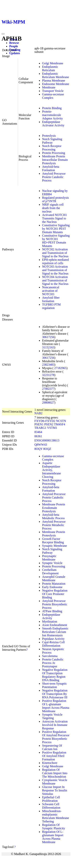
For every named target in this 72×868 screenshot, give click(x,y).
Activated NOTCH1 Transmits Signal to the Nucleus (54, 218)
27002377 (48, 389)
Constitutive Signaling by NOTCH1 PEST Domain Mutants (56, 229)
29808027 (48, 403)
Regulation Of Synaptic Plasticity (54, 827)
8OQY (38, 449)
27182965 (60, 368)
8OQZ (47, 449)
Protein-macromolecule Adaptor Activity (52, 115)
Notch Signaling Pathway (52, 141)
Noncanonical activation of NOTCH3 (51, 291)
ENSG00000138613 (47, 440)
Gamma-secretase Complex (53, 96)
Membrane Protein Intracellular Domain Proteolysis (55, 160)
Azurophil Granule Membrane (54, 578)
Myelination (50, 622)
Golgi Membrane (53, 63)
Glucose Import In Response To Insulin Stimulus (55, 790)
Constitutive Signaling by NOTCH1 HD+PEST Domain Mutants (56, 241)
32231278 (48, 375)
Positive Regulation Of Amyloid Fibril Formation (54, 756)
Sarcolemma (50, 656)
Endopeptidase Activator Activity (53, 124)
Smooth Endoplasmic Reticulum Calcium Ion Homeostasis (55, 632)
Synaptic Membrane (54, 546)
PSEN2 (49, 424)
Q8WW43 (41, 445)
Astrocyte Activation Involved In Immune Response (55, 725)
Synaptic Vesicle (52, 563)
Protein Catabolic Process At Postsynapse (53, 663)
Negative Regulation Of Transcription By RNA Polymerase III (55, 694)
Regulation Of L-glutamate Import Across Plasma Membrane (53, 837)
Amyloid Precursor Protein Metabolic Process (54, 525)
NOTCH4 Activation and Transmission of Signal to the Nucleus (55, 280)
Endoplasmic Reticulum (50, 68)
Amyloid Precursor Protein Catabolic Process (54, 177)
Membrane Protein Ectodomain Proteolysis (54, 508)
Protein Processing (54, 153)
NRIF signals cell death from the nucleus (53, 208)
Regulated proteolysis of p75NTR (55, 199)
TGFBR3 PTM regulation (51, 306)
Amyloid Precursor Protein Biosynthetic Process (55, 604)
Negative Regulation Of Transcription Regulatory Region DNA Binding (55, 675)
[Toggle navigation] (3, 34)
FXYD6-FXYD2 (45, 421)
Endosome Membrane (56, 84)
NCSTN (61, 421)
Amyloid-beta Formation (51, 168)
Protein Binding (52, 108)
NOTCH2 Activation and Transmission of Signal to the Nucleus (55, 253)
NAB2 (38, 413)
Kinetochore (50, 763)
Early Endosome (52, 587)
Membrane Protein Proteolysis (54, 534)
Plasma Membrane (54, 81)
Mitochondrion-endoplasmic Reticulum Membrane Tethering (55, 816)
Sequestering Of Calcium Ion (52, 747)
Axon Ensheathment (55, 625)
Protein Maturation (54, 584)
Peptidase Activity (53, 639)
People (14, 46)
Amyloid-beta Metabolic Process (53, 516)
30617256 (48, 337)
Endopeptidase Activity (51, 616)
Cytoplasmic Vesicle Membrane (55, 782)
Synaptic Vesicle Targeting (52, 716)
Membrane (49, 87)
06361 (38, 436)
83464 (38, 432)
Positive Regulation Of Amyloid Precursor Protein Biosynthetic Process (56, 737)
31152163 (48, 347)
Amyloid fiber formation (51, 299)
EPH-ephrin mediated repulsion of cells (55, 261)
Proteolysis (49, 136)
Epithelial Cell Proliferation (51, 799)
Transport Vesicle (53, 91)
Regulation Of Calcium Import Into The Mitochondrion (55, 773)
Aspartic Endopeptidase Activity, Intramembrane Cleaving (51, 470)
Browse (14, 43)
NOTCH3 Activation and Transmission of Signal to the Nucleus (55, 270)
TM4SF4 (60, 424)
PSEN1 (39, 424)
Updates (15, 53)
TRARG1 (40, 428)
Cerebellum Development (50, 572)
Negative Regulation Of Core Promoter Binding (55, 594)
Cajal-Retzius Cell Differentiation (53, 644)
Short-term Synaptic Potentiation (54, 685)
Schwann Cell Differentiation (51, 806)
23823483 (48, 365)
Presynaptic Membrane (49, 558)
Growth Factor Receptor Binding (53, 541)
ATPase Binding (52, 611)
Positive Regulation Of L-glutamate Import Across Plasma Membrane (56, 706)
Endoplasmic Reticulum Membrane (55, 75)
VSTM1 (52, 428)
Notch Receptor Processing (52, 148)
